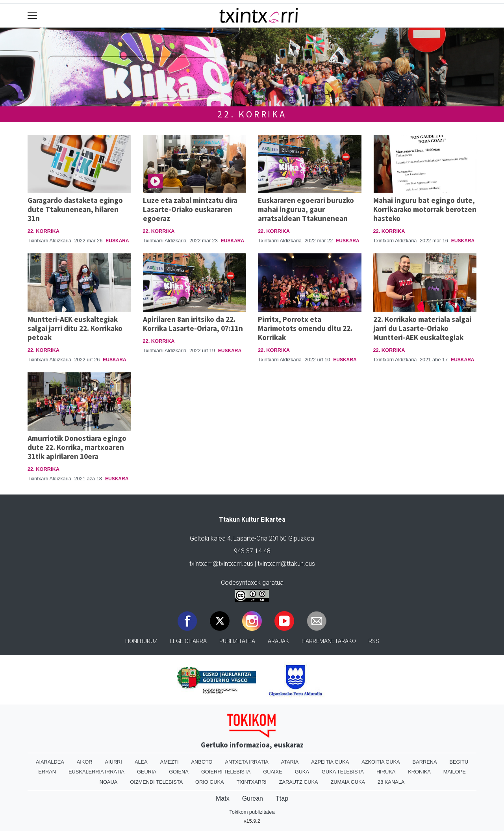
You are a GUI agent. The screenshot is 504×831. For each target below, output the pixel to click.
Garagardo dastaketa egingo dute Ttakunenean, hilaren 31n (75, 209)
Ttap (282, 798)
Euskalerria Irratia (96, 772)
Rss (374, 641)
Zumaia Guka (348, 782)
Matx (223, 798)
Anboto (202, 762)
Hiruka (386, 772)
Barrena (425, 762)
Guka (302, 772)
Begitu (459, 762)
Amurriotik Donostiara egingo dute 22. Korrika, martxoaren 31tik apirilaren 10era (77, 447)
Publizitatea (237, 641)
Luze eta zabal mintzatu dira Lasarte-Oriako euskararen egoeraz (190, 209)
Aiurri (114, 762)
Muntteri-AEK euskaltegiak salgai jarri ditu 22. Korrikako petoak (75, 328)
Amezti (170, 762)
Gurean (253, 798)
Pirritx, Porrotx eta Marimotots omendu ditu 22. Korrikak (305, 328)
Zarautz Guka (299, 782)
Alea (141, 762)
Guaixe (272, 772)
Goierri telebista (226, 772)
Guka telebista (343, 772)
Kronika (419, 772)
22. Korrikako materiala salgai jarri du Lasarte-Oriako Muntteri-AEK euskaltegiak (422, 328)
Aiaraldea (50, 762)
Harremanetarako (329, 641)
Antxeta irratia (246, 762)
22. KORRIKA (252, 114)
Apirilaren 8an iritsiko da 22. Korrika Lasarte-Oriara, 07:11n (193, 324)
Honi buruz (141, 641)
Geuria (147, 772)
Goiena (179, 772)
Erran (47, 772)
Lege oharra (188, 641)
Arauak (278, 641)
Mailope (455, 772)
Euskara (117, 241)
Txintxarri (252, 782)
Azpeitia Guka (330, 762)
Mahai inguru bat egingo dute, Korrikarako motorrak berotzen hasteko (425, 209)
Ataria (290, 762)
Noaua (109, 782)
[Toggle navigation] (32, 16)
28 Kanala (391, 782)
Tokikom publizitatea (252, 812)
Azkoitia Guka (381, 762)
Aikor (85, 762)
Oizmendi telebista (156, 782)
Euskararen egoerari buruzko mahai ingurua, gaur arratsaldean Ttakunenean (306, 209)
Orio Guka (210, 782)
